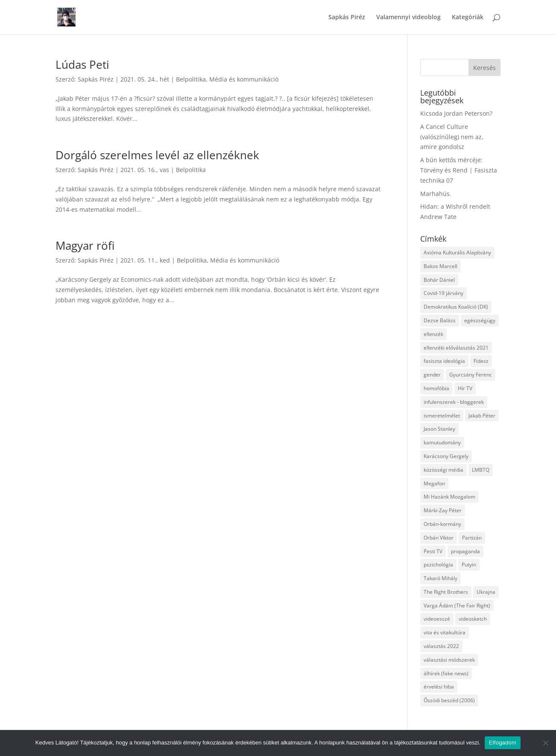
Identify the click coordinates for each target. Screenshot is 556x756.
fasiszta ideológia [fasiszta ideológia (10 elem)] (444, 361)
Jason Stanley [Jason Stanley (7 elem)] (439, 429)
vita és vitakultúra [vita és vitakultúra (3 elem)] (445, 632)
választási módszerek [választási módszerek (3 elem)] (449, 660)
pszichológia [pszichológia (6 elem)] (438, 565)
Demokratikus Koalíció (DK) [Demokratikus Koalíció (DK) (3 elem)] (456, 307)
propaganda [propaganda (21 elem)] (465, 551)
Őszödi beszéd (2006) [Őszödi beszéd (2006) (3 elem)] (449, 700)
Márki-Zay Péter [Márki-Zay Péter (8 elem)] (443, 510)
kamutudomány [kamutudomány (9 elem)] (442, 442)
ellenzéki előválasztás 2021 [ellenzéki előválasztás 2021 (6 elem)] (456, 348)
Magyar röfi (85, 245)
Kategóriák (468, 18)
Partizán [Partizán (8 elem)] (472, 538)
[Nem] (545, 743)
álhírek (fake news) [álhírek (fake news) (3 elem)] (446, 673)
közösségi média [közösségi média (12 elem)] (443, 470)
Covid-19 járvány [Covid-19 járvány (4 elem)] (443, 293)
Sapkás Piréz (347, 18)
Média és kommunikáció (244, 79)
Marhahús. (436, 194)
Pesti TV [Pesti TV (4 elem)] (433, 551)
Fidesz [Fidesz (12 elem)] (481, 361)
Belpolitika (191, 79)
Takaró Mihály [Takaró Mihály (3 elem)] (440, 578)
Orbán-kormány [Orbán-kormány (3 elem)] (442, 524)
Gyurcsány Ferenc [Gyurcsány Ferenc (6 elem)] (471, 375)
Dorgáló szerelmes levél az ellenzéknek (157, 155)
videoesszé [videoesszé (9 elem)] (437, 619)
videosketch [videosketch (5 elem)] (473, 619)
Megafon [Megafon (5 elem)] (434, 483)
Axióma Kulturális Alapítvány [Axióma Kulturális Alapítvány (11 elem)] (457, 252)
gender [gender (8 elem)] (432, 375)
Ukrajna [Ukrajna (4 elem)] (486, 592)
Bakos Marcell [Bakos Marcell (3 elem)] (440, 266)
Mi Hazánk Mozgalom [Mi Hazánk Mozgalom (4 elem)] (449, 497)
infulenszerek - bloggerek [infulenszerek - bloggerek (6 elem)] (454, 402)
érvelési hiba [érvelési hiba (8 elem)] (439, 687)
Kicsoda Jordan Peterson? (456, 113)
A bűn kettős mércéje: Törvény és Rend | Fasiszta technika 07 (459, 170)
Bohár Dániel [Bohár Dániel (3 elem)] (439, 280)
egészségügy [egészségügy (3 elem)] (480, 320)
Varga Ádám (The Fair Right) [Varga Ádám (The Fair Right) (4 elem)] (457, 606)
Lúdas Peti (82, 64)
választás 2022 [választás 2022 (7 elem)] (441, 646)
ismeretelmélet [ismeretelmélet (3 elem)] (442, 416)
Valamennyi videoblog (408, 18)
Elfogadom (503, 743)
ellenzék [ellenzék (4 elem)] (433, 334)
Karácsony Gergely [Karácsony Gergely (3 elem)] (446, 456)
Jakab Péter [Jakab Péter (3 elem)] (482, 416)
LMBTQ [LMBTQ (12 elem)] (481, 470)
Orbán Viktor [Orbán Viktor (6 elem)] (439, 538)
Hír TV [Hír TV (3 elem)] (465, 388)
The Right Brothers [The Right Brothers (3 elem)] (446, 592)
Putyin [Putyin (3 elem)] (469, 565)
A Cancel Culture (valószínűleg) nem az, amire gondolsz (452, 137)
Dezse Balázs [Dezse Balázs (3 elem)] (440, 320)
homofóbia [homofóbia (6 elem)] (436, 388)
